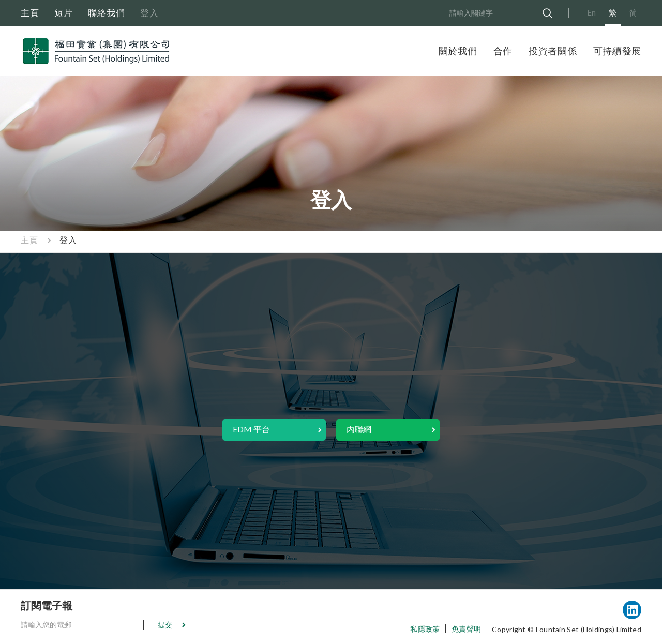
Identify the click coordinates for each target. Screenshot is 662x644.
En (591, 12)
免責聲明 (466, 629)
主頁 (30, 13)
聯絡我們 (107, 13)
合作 (503, 51)
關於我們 (458, 51)
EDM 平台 (251, 429)
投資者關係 (553, 51)
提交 (165, 625)
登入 (149, 13)
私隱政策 (425, 629)
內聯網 (359, 429)
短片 (64, 13)
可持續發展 (618, 51)
